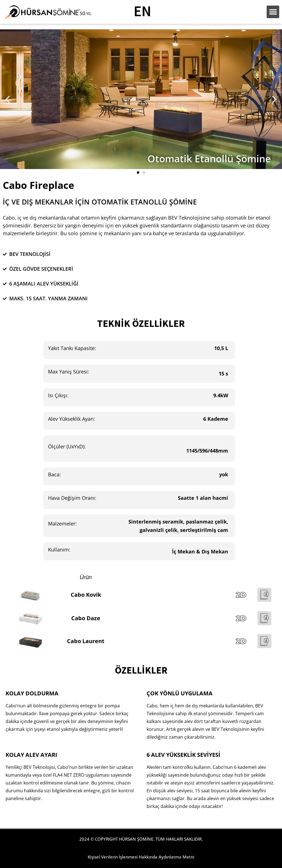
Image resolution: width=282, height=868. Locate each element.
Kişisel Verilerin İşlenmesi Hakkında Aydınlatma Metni (141, 857)
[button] (8, 99)
